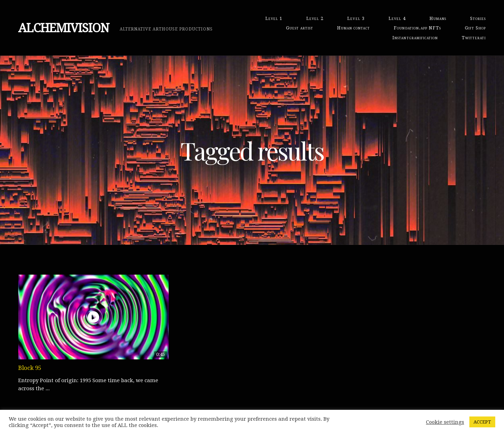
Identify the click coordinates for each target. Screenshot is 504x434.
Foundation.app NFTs (417, 28)
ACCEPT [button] (482, 422)
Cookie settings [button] (445, 422)
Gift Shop (475, 28)
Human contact (353, 28)
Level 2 (315, 18)
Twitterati (474, 38)
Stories (478, 18)
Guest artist (300, 28)
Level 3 (356, 18)
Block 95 (30, 368)
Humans (438, 18)
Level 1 (274, 18)
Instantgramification (415, 38)
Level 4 (397, 18)
